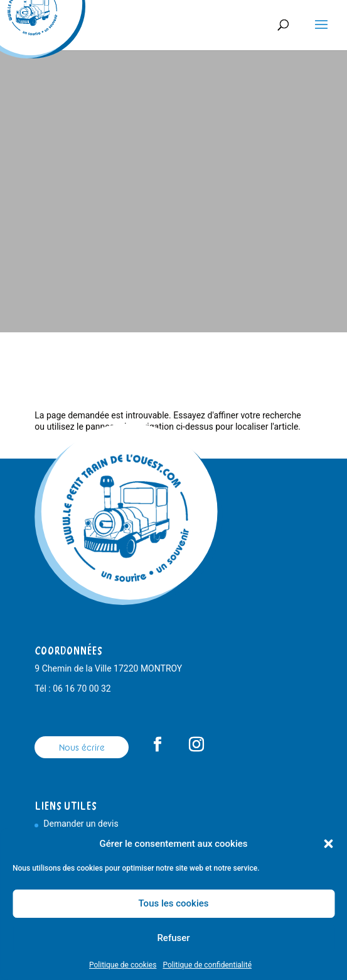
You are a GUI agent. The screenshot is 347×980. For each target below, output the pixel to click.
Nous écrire (82, 748)
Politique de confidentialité (207, 965)
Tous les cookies (174, 903)
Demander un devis (81, 824)
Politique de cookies (123, 965)
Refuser (173, 938)
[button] (328, 844)
